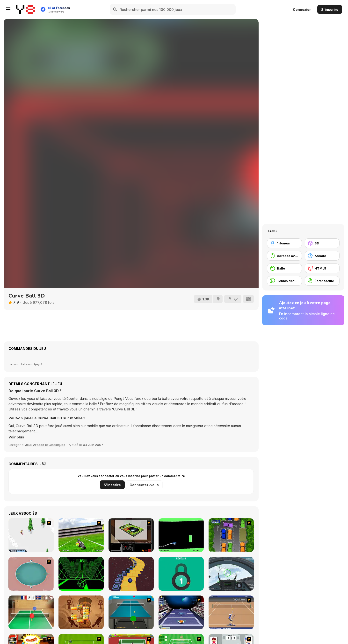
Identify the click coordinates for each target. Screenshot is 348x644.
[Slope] (81, 574)
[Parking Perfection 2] (231, 535)
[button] (16, 437)
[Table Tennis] (131, 612)
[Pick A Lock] (181, 574)
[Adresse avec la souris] (284, 256)
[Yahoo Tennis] (231, 612)
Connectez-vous (144, 485)
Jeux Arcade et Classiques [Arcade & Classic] (45, 445)
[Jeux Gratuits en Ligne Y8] (25, 9)
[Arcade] (322, 256)
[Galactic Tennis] (181, 612)
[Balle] (284, 268)
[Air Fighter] (231, 574)
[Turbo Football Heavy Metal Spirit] (81, 535)
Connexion (302, 10)
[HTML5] (322, 268)
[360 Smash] (31, 574)
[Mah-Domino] (81, 612)
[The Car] (131, 535)
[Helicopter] (181, 535)
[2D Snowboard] (31, 535)
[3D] (322, 243)
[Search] (115, 9)
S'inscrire (330, 10)
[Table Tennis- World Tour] (31, 612)
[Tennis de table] (284, 281)
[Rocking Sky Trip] (131, 574)
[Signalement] (233, 299)
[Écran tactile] (322, 281)
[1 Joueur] (284, 243)
